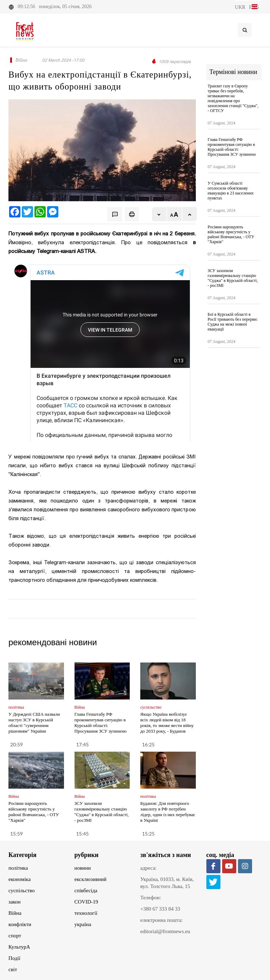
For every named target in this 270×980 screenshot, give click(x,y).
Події (14, 958)
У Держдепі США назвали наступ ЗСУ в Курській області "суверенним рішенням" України (34, 723)
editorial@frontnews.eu (165, 931)
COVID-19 (86, 902)
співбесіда (86, 890)
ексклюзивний (91, 879)
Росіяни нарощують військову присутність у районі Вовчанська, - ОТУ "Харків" (34, 812)
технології (86, 913)
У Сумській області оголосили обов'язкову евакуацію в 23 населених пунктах (231, 191)
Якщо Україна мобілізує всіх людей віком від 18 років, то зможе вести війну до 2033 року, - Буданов (167, 723)
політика (18, 868)
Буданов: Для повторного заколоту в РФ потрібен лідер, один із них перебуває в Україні (168, 812)
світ (13, 969)
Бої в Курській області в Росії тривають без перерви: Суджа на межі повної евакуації (233, 322)
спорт (15, 936)
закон (15, 902)
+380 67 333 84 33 (160, 909)
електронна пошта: (162, 920)
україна (83, 924)
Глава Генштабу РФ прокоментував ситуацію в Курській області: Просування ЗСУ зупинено (101, 723)
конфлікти (20, 924)
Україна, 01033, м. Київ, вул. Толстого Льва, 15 (167, 883)
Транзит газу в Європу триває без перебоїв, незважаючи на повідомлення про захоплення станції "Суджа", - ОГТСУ (233, 98)
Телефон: (151, 898)
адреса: (149, 868)
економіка (20, 879)
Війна (15, 913)
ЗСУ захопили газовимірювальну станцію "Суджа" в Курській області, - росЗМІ (102, 812)
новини (83, 868)
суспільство (22, 890)
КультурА (19, 947)
